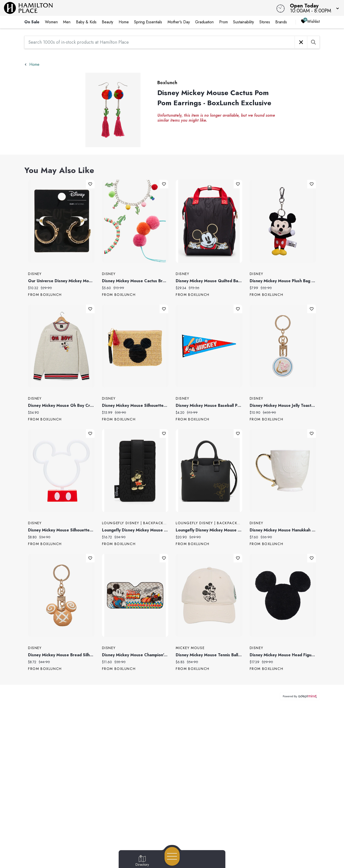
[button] (313, 8)
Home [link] (124, 22)
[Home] (130, 8)
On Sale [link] (32, 22)
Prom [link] (224, 22)
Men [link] (67, 22)
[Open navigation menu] (172, 856)
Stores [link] (265, 22)
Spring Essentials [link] (148, 22)
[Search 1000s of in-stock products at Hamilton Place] (160, 42)
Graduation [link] (204, 22)
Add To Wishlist (90, 184)
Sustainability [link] (243, 22)
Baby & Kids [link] (86, 22)
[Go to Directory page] (142, 861)
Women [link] (51, 22)
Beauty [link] (107, 22)
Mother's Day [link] (179, 22)
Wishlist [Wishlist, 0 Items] (310, 22)
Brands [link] (281, 22)
